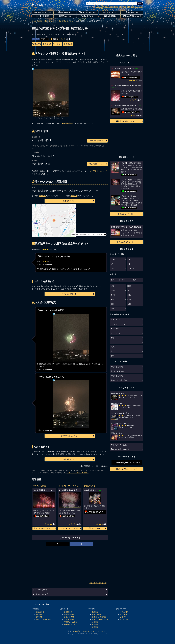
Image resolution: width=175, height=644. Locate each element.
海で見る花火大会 (117, 367)
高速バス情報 (69, 620)
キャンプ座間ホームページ (97, 171)
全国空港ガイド (70, 625)
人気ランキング (110, 12)
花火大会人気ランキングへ (44, 528)
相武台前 (42, 196)
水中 (112, 356)
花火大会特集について (132, 16)
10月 (112, 269)
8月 (112, 264)
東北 (111, 7)
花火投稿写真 (110, 16)
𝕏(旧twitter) (45, 39)
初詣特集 (95, 625)
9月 (129, 264)
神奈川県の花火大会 (66, 21)
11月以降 (131, 269)
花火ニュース (65, 16)
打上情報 (37, 44)
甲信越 (116, 7)
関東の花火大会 (50, 21)
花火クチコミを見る (119, 445)
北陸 (121, 7)
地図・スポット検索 (43, 620)
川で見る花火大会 (117, 376)
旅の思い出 (124, 620)
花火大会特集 (97, 615)
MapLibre (83, 235)
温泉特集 (95, 627)
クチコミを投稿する (69, 294)
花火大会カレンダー (87, 12)
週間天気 (68, 44)
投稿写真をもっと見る (69, 436)
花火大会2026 (39, 5)
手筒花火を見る (94, 528)
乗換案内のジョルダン (81, 631)
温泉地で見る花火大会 (119, 380)
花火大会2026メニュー (43, 12)
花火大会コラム (132, 12)
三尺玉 (113, 342)
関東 (97, 7)
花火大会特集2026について (126, 469)
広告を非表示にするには (98, 583)
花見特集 (95, 612)
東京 (112, 280)
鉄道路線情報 (69, 615)
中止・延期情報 (43, 16)
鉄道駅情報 (68, 612)
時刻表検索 (40, 612)
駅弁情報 (123, 617)
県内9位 (55, 39)
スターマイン (116, 320)
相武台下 (74, 196)
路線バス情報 (69, 617)
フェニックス (116, 333)
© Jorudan (100, 235)
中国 (129, 7)
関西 (101, 7)
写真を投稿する (69, 459)
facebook (36, 39)
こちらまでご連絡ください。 (78, 473)
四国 (133, 7)
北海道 (106, 7)
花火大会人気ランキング (126, 121)
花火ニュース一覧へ (126, 214)
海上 (112, 351)
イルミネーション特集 (100, 620)
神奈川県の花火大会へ (41, 590)
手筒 (112, 338)
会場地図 (47, 44)
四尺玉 (113, 347)
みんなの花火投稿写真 (120, 449)
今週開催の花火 (65, 12)
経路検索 (39, 615)
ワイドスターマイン (118, 324)
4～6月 (113, 260)
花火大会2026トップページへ (43, 594)
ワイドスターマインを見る (69, 528)
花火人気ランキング (97, 164)
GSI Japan (92, 235)
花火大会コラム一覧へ (126, 242)
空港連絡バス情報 (71, 622)
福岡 (135, 280)
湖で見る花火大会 (117, 371)
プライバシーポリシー (99, 631)
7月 (129, 260)
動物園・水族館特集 (99, 617)
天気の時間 (124, 615)
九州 (137, 7)
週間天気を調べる (97, 141)
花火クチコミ (87, 16)
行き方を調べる (69, 201)
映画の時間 (124, 612)
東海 (125, 7)
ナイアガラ (115, 329)
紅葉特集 (95, 622)
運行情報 (39, 617)
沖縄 (141, 7)
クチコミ (58, 44)
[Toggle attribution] (105, 235)
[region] (70, 220)
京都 (124, 280)
